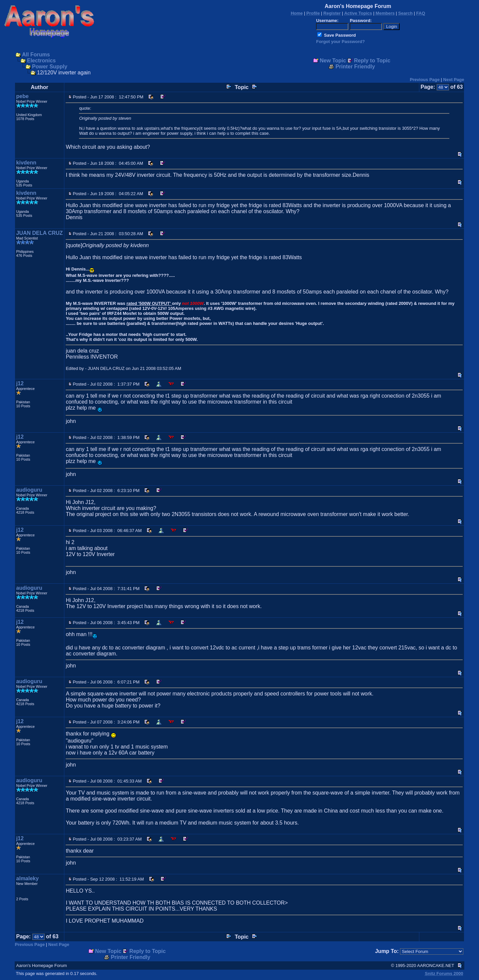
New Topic (333, 61)
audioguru (29, 490)
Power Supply (50, 67)
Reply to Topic (372, 61)
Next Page (454, 80)
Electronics (41, 61)
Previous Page (425, 80)
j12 (20, 383)
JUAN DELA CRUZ (40, 233)
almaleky (28, 878)
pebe (22, 96)
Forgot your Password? (340, 42)
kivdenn (26, 163)
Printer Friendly (355, 67)
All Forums (36, 55)
